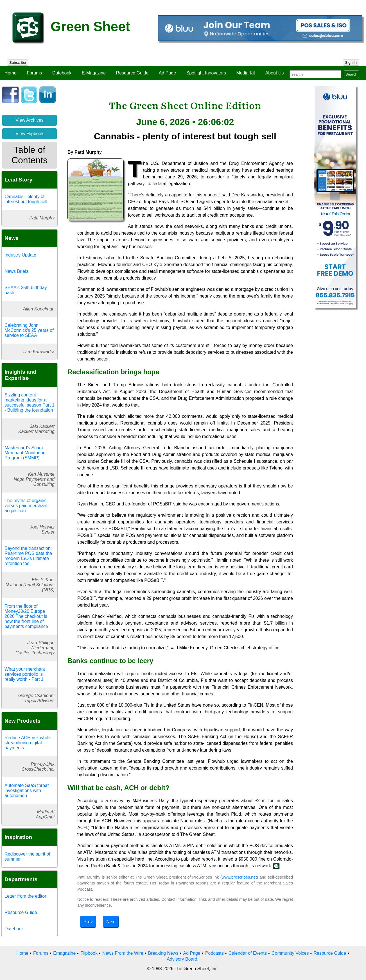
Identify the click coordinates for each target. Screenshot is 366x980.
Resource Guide (132, 73)
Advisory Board (182, 959)
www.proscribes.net (239, 877)
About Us (275, 73)
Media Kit (246, 73)
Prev (88, 922)
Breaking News (163, 953)
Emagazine (64, 953)
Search (351, 74)
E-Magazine (94, 73)
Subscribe (18, 63)
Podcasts (214, 953)
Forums (34, 73)
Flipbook (89, 953)
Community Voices (290, 953)
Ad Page (167, 73)
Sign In (351, 63)
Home (11, 73)
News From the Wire (123, 953)
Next (111, 922)
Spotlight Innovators (206, 73)
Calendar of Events (248, 953)
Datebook (62, 73)
